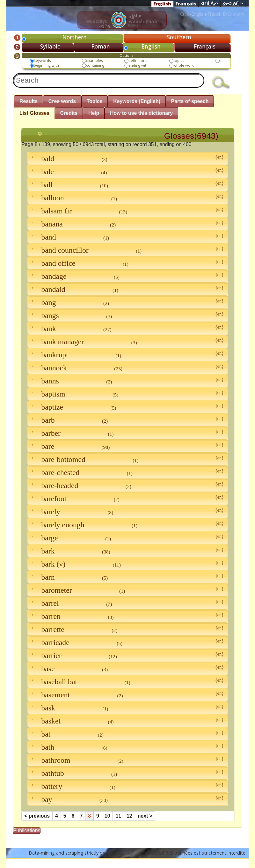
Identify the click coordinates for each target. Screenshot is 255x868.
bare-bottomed (128, 459)
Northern (75, 37)
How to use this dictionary (141, 113)
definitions (138, 60)
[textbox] (109, 80)
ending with (138, 65)
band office (128, 263)
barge (128, 538)
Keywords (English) (137, 101)
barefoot (128, 499)
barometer (128, 590)
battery (128, 786)
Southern (179, 37)
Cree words (62, 101)
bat (128, 734)
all (222, 60)
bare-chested (128, 472)
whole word (184, 65)
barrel (128, 603)
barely (128, 512)
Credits (69, 113)
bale (128, 172)
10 (107, 816)
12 (129, 816)
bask (128, 708)
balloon (128, 198)
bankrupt (128, 355)
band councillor (128, 250)
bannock (128, 368)
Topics (95, 101)
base (128, 669)
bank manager (128, 342)
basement (128, 695)
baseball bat (128, 682)
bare (128, 446)
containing (95, 65)
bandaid (128, 289)
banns (128, 381)
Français (186, 4)
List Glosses (34, 113)
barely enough (128, 525)
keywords (42, 60)
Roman (101, 46)
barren (128, 616)
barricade (128, 642)
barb (128, 420)
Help (94, 113)
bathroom (128, 760)
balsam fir (128, 211)
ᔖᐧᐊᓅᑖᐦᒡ (233, 4)
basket (128, 721)
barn (128, 577)
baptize (128, 407)
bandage (128, 276)
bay (128, 799)
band (128, 237)
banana (128, 224)
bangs (128, 315)
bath (128, 747)
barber (128, 433)
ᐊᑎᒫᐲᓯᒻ (209, 4)
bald (128, 159)
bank (128, 329)
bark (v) (128, 564)
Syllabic (50, 46)
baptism (128, 394)
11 (118, 816)
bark (128, 551)
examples (94, 60)
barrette (128, 629)
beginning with (46, 65)
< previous (37, 816)
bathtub (128, 773)
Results (29, 101)
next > (145, 816)
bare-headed (128, 486)
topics (179, 60)
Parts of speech (190, 101)
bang (128, 302)
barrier (128, 656)
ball (128, 185)
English (162, 4)
